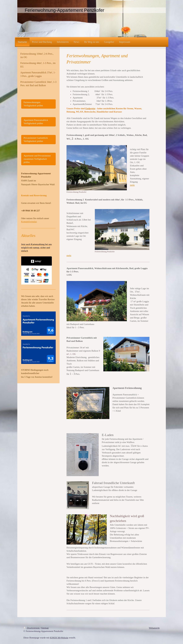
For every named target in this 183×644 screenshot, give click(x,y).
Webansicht (154, 628)
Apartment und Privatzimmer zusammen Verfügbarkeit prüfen (37, 159)
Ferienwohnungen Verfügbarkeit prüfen (33, 104)
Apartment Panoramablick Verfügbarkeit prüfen (36, 122)
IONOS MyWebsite (59, 638)
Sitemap (45, 628)
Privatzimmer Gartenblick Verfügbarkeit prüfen (36, 139)
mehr (132, 185)
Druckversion (32, 628)
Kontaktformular (29, 222)
